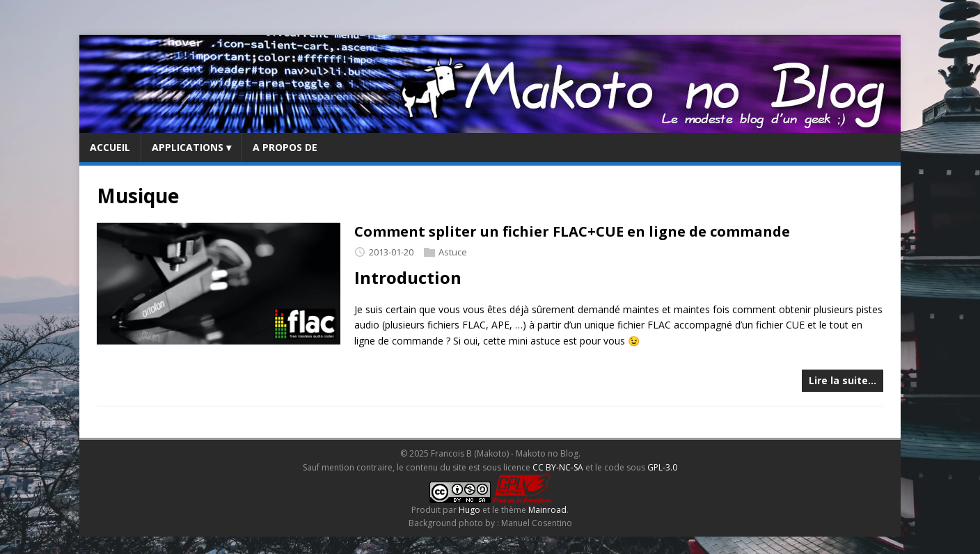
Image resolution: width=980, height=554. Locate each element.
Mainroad (547, 510)
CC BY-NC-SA (558, 467)
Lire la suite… (843, 380)
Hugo (469, 510)
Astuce (453, 252)
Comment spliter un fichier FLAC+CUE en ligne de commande (572, 231)
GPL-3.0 (662, 467)
